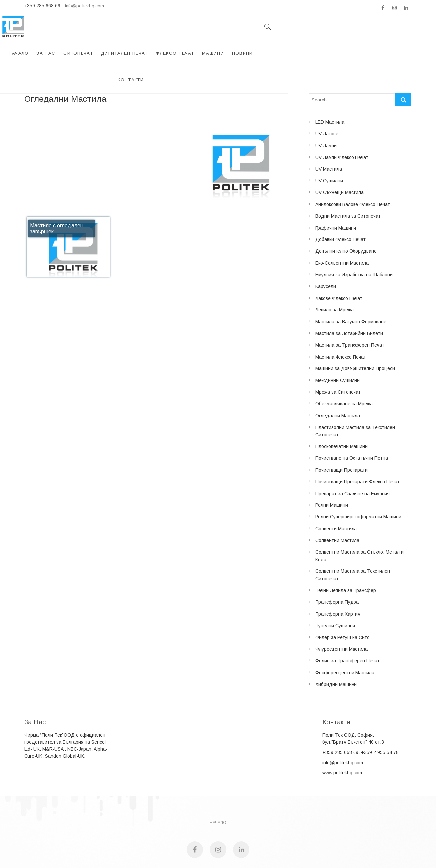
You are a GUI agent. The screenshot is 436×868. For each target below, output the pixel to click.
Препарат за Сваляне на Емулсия (353, 457)
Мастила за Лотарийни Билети (349, 297)
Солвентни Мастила (337, 504)
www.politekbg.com (342, 737)
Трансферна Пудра (337, 566)
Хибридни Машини (336, 648)
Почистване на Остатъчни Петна (352, 422)
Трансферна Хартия (338, 578)
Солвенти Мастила (336, 493)
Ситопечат (173, 27)
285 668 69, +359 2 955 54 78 (367, 716)
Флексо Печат (270, 27)
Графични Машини (336, 192)
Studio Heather (245, 842)
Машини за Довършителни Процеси (355, 332)
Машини (308, 27)
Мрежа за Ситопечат (338, 356)
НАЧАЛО (218, 786)
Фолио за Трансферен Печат (348, 625)
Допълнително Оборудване (346, 215)
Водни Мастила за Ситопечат (348, 180)
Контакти (369, 27)
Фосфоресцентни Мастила (345, 636)
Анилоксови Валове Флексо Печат (353, 168)
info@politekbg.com (84, 6)
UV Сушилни (329, 145)
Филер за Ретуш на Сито (343, 601)
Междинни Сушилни (338, 344)
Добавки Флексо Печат (341, 203)
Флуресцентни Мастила (342, 613)
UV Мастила (329, 133)
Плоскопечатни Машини (342, 410)
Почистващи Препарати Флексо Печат (357, 445)
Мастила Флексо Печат (341, 321)
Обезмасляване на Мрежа (344, 367)
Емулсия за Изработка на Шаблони (354, 238)
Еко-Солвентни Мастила (342, 227)
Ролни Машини (332, 469)
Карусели (326, 250)
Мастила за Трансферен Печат (350, 309)
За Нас (141, 27)
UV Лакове (327, 98)
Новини (338, 27)
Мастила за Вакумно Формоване (351, 286)
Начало (114, 27)
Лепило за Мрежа (334, 274)
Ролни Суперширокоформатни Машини (358, 481)
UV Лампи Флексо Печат (342, 121)
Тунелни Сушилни (335, 589)
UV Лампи (326, 109)
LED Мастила (330, 86)
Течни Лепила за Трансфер (346, 554)
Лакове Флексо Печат (339, 262)
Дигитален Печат (220, 27)
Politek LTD (188, 842)
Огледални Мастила (338, 379)
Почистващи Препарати (342, 434)
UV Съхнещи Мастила (340, 156)
